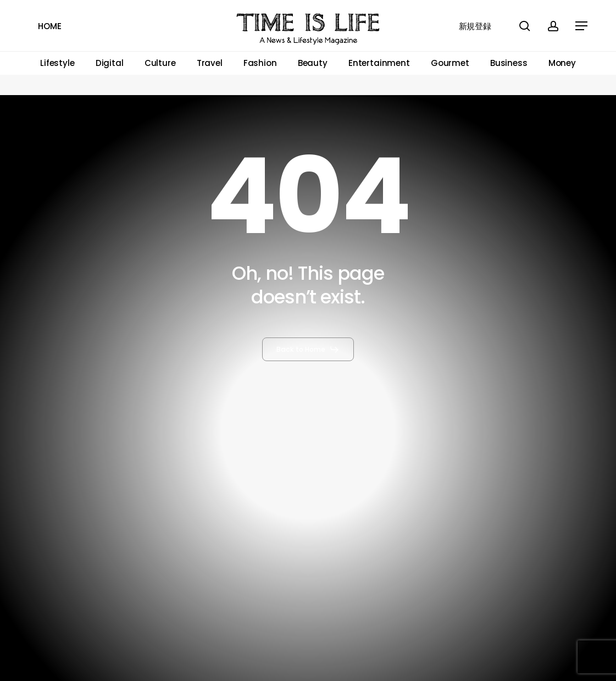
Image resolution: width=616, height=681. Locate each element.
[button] (582, 26)
